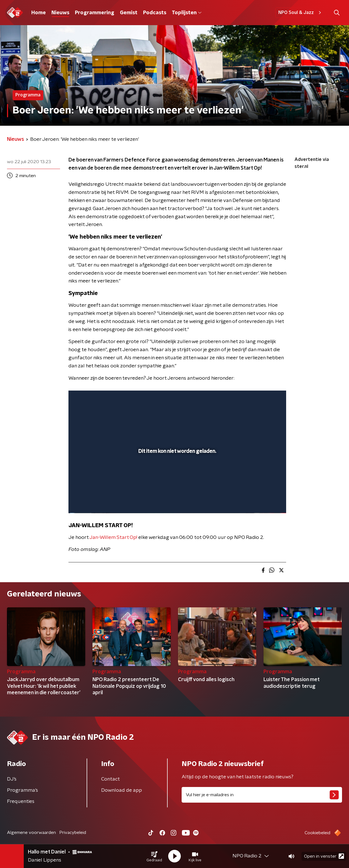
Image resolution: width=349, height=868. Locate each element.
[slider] (177, 486)
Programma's (22, 790)
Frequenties (21, 802)
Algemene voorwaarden (31, 833)
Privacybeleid (73, 833)
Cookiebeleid (317, 833)
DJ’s (12, 779)
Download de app (122, 790)
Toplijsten (187, 13)
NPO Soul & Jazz (301, 13)
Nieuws (60, 13)
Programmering (95, 13)
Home (39, 13)
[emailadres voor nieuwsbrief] (262, 795)
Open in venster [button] (324, 856)
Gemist (129, 13)
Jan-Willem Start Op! (113, 538)
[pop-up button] (261, 501)
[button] (154, 856)
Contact (111, 779)
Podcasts (155, 13)
